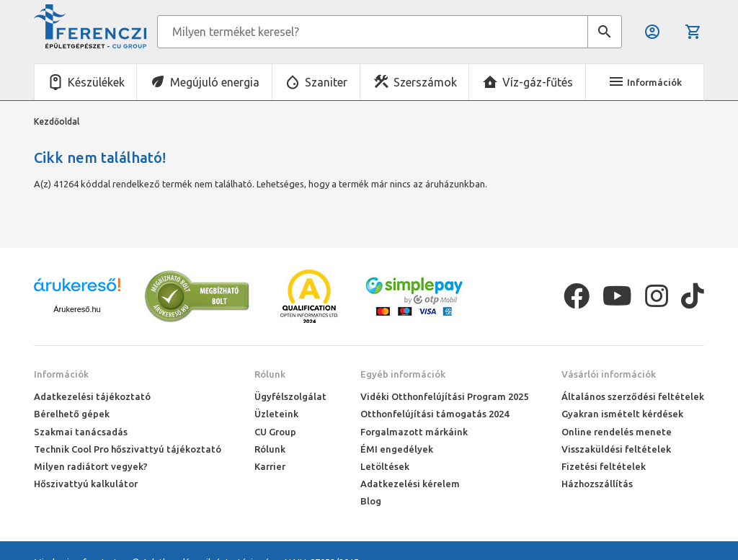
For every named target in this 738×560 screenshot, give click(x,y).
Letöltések (385, 466)
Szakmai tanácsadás (81, 432)
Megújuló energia (215, 82)
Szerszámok (425, 82)
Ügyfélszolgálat (290, 396)
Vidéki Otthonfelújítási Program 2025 (444, 396)
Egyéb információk (403, 374)
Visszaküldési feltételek (616, 449)
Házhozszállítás (597, 484)
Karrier (270, 466)
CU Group (275, 432)
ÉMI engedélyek (397, 449)
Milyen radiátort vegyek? (91, 466)
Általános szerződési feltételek (633, 396)
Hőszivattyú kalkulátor (86, 484)
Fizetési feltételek (604, 466)
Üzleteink (276, 414)
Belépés (652, 32)
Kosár (693, 32)
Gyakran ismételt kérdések (622, 414)
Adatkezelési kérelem (410, 484)
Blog (371, 501)
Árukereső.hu (77, 309)
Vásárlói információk (609, 374)
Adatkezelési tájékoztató (92, 396)
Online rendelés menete (617, 432)
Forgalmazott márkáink (414, 432)
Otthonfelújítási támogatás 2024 (435, 414)
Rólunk (270, 374)
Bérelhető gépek (72, 414)
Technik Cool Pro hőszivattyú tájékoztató (128, 449)
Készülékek (96, 82)
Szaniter (326, 82)
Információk (61, 374)
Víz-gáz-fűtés (538, 82)
